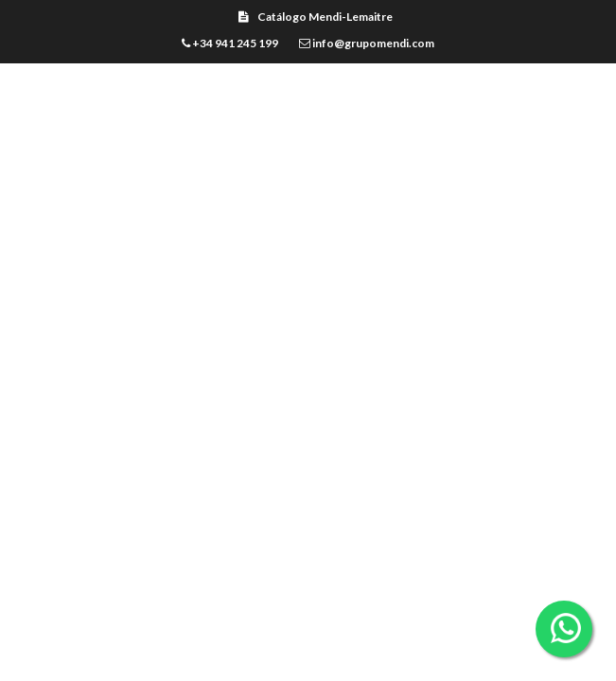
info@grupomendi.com (367, 43)
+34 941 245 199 (230, 43)
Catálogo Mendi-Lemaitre (316, 17)
